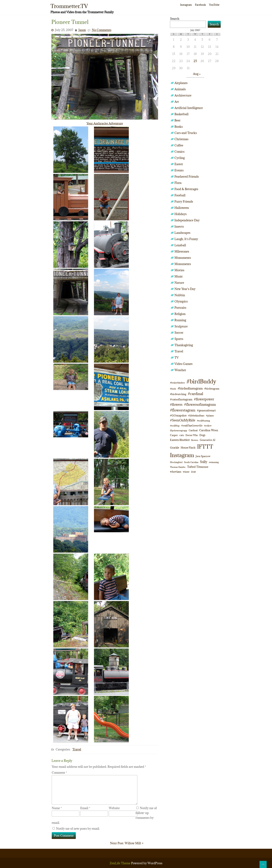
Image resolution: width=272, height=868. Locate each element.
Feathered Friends (187, 177)
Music (179, 276)
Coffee (179, 145)
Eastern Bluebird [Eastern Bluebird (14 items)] (180, 440)
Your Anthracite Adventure (105, 123)
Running (180, 320)
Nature (179, 283)
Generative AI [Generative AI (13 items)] (208, 440)
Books (179, 127)
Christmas (181, 139)
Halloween (182, 208)
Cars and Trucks (186, 133)
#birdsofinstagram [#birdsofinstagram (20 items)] (190, 388)
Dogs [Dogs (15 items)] (202, 435)
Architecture (183, 95)
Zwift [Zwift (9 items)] (193, 472)
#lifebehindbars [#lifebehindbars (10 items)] (196, 416)
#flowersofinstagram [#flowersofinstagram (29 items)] (200, 404)
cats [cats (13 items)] (182, 435)
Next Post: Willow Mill (125, 843)
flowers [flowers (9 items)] (195, 440)
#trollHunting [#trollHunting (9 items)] (203, 421)
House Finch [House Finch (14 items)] (188, 448)
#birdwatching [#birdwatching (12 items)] (178, 394)
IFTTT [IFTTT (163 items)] (205, 447)
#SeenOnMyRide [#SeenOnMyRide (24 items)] (183, 420)
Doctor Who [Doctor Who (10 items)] (192, 435)
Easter (179, 164)
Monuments (183, 258)
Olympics (181, 301)
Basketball (181, 114)
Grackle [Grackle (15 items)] (175, 448)
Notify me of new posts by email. (78, 829)
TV (177, 358)
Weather (180, 370)
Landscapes (182, 233)
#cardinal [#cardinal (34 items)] (195, 394)
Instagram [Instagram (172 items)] (182, 455)
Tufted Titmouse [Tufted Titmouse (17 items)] (198, 467)
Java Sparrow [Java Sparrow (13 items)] (203, 456)
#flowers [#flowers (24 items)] (176, 405)
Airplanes (181, 83)
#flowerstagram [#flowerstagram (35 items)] (183, 410)
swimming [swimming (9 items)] (214, 462)
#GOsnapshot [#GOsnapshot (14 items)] (178, 415)
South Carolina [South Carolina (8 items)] (191, 462)
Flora (178, 183)
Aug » (197, 74)
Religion (180, 314)
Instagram (186, 5)
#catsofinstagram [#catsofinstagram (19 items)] (181, 399)
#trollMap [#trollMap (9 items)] (175, 426)
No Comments (102, 30)
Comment (59, 773)
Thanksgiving (184, 345)
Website (114, 808)
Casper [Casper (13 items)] (174, 435)
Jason (82, 30)
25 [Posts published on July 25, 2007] (195, 61)
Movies (179, 270)
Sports (179, 339)
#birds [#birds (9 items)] (173, 389)
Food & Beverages (186, 189)
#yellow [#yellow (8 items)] (208, 426)
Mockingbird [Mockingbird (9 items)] (176, 462)
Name (57, 808)
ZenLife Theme (120, 863)
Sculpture (181, 326)
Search (175, 19)
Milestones (182, 251)
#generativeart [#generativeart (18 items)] (206, 410)
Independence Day (187, 220)
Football (180, 195)
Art (177, 102)
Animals (180, 89)
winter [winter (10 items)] (186, 472)
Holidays (181, 214)
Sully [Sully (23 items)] (204, 462)
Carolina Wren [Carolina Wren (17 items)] (209, 430)
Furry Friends (184, 202)
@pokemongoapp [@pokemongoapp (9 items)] (179, 430)
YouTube (214, 5)
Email (85, 808)
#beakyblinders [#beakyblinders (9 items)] (177, 383)
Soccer (179, 333)
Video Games (183, 364)
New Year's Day (185, 289)
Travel (77, 749)
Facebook (200, 5)
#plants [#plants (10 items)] (210, 416)
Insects (179, 226)
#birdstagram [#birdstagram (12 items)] (212, 389)
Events (179, 170)
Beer (177, 120)
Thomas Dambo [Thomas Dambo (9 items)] (178, 467)
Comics (179, 152)
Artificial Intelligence (189, 108)
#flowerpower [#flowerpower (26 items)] (204, 399)
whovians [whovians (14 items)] (176, 472)
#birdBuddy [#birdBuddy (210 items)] (201, 381)
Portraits (180, 308)
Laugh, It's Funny (186, 239)
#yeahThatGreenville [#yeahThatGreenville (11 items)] (192, 426)
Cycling (180, 158)
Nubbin (180, 295)
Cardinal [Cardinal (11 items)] (193, 430)
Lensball (180, 245)
